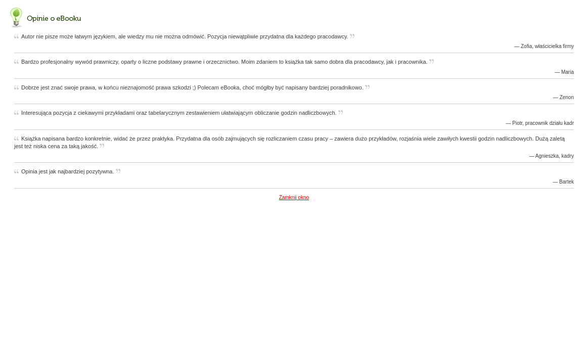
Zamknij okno (294, 197)
